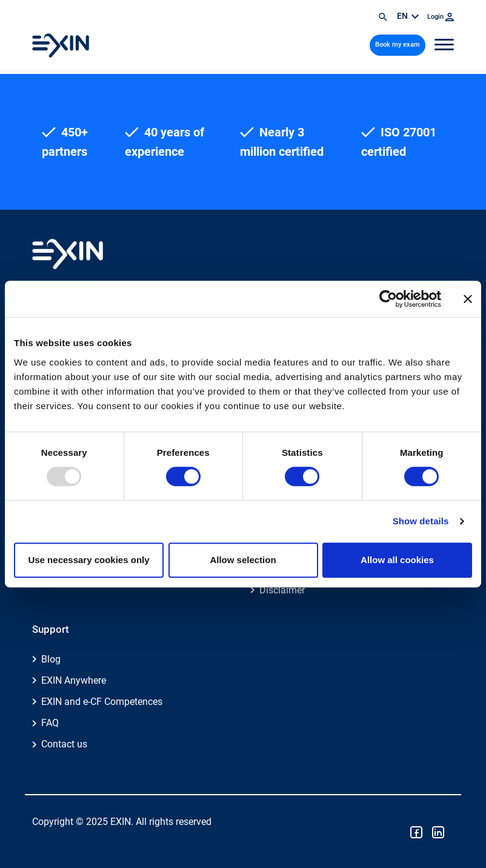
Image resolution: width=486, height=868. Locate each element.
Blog (51, 659)
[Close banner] (468, 299)
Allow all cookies (397, 560)
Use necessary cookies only (88, 560)
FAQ (50, 723)
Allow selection (243, 560)
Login (441, 17)
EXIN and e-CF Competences (102, 702)
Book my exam (398, 45)
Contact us (64, 744)
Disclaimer (282, 590)
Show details (421, 521)
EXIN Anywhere (74, 680)
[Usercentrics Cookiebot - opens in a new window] (388, 299)
